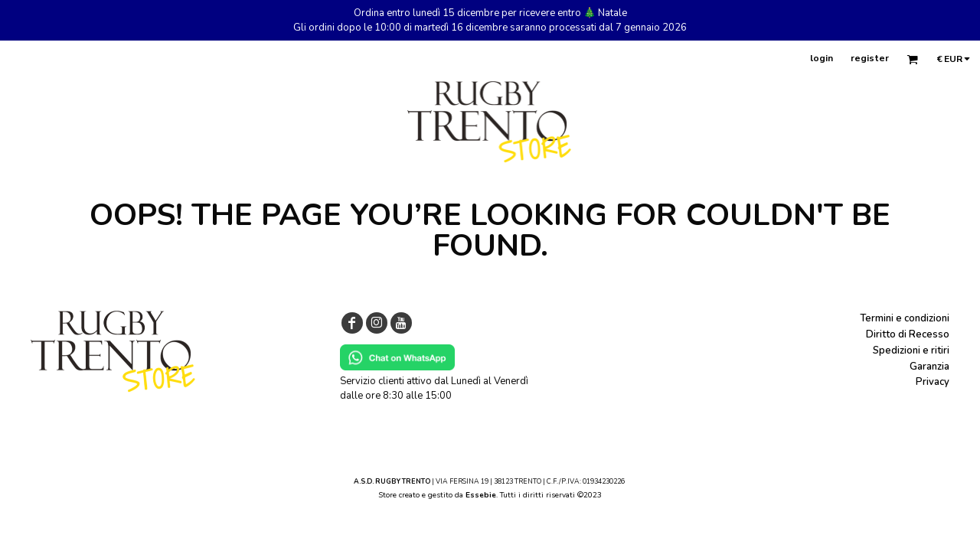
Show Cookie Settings (490, 513)
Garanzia (929, 367)
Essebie (481, 495)
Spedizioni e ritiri (911, 350)
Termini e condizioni (905, 318)
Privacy (933, 382)
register (870, 58)
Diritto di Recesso (908, 334)
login (822, 58)
